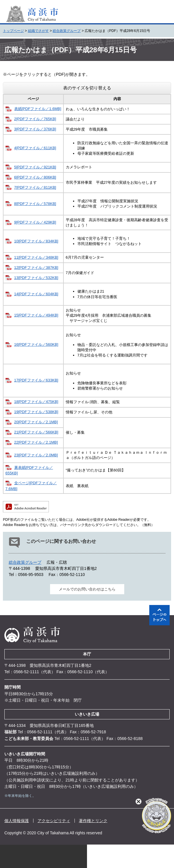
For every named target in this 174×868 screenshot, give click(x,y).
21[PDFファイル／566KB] (36, 432)
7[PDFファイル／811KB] (35, 187)
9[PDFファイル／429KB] (35, 222)
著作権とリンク (93, 821)
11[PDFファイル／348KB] (36, 257)
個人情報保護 (17, 821)
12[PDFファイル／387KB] (36, 268)
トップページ (13, 31)
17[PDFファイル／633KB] (36, 380)
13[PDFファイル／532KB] (36, 278)
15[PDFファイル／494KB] (36, 315)
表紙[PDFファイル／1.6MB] (38, 109)
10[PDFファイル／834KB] (36, 241)
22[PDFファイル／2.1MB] (36, 442)
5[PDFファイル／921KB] (35, 167)
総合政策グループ (67, 31)
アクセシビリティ (54, 821)
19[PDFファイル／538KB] (36, 412)
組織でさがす (38, 31)
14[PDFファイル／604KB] (36, 294)
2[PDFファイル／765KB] (35, 119)
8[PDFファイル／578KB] (35, 204)
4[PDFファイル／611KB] (35, 148)
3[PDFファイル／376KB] (35, 129)
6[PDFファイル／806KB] (35, 177)
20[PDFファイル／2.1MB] (36, 422)
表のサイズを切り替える (87, 88)
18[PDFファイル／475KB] (36, 402)
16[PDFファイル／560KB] (36, 344)
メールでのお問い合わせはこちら (87, 589)
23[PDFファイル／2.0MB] (36, 455)
